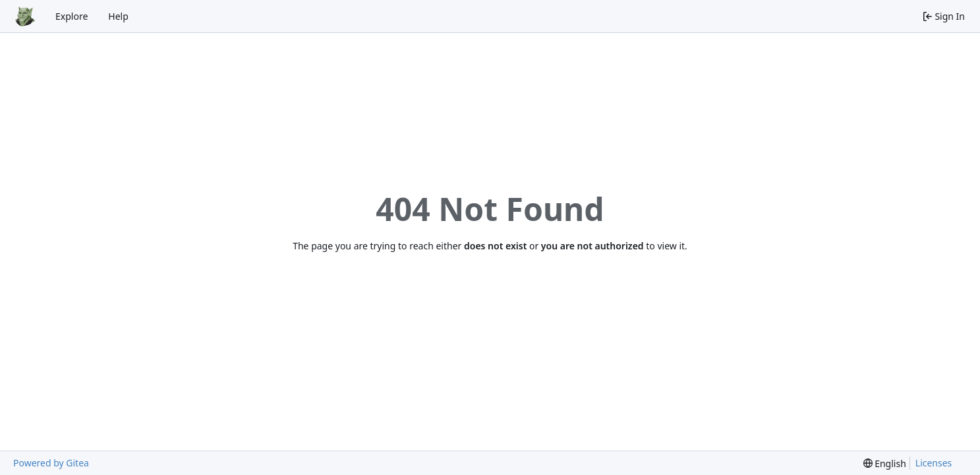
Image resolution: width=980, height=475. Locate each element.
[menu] (885, 463)
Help (118, 16)
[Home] (25, 16)
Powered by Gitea (51, 463)
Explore (72, 16)
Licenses (934, 463)
